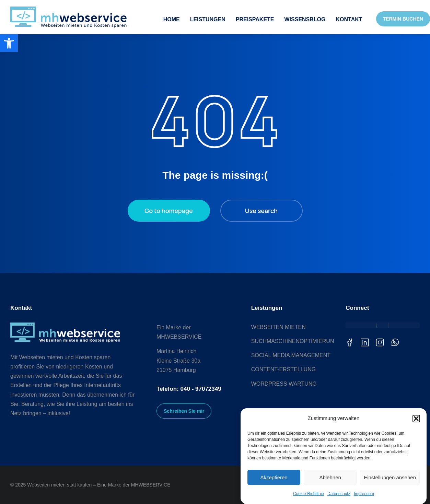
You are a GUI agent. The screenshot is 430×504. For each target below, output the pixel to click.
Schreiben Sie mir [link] (184, 411)
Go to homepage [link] (168, 211)
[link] (9, 43)
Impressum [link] (364, 494)
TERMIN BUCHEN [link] (403, 19)
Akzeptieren (274, 477)
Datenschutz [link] (339, 494)
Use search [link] (261, 211)
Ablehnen (330, 477)
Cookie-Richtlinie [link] (309, 494)
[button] (416, 419)
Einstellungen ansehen (390, 477)
